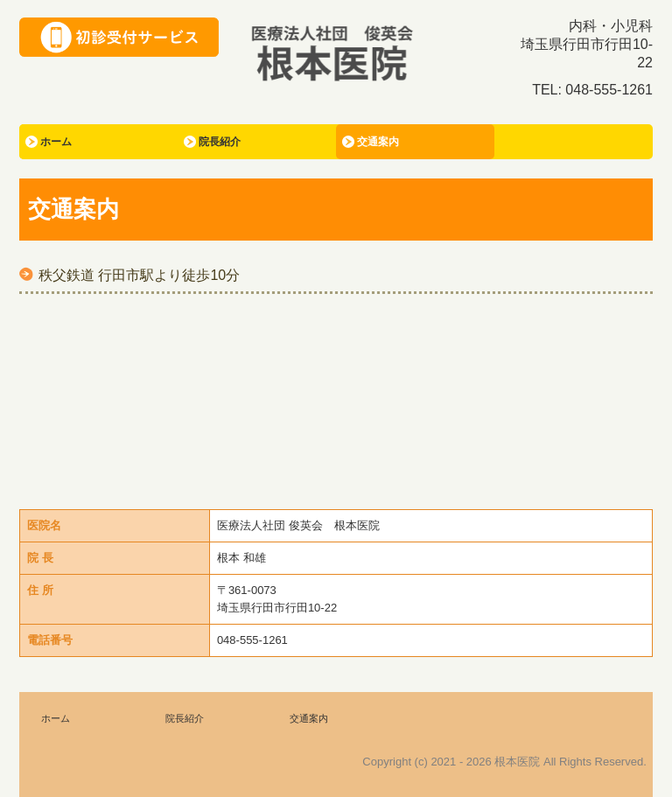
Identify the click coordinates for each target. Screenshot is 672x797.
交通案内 (378, 142)
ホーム (56, 142)
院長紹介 (220, 142)
